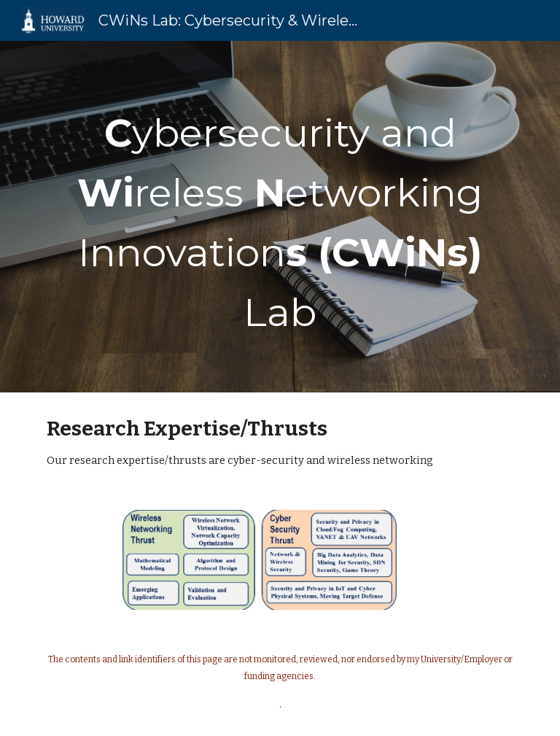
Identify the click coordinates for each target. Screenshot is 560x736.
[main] (280, 217)
